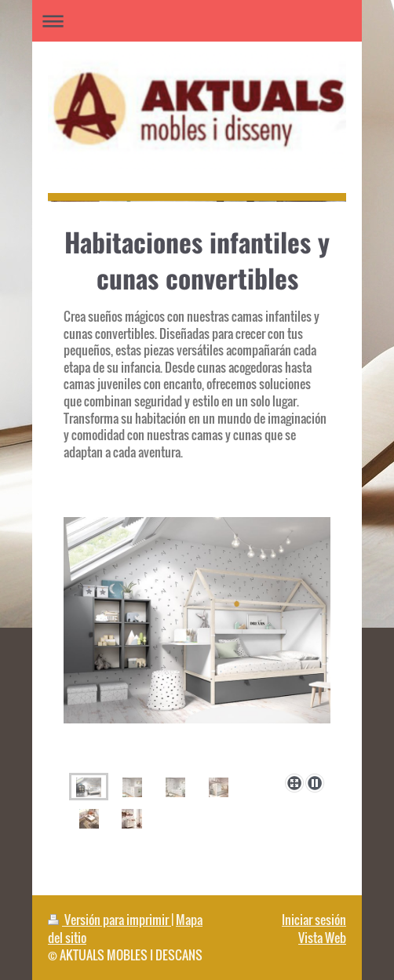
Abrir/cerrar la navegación (197, 21)
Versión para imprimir (109, 920)
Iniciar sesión (314, 920)
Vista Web (322, 938)
